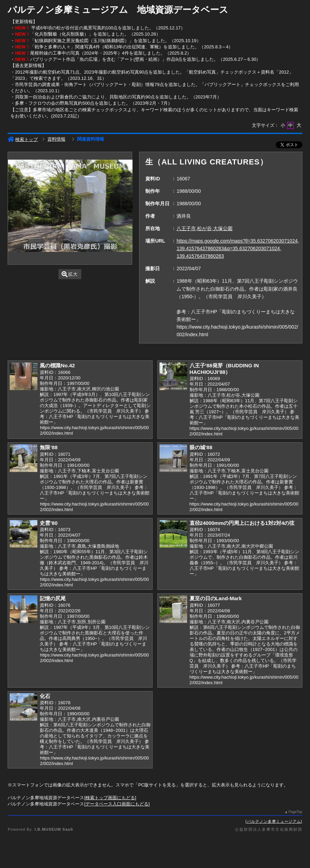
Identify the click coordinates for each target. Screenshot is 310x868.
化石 (45, 696)
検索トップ (23, 139)
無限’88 (49, 447)
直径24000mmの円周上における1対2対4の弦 (242, 523)
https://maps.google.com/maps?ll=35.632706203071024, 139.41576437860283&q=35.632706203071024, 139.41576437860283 (238, 248)
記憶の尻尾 (53, 598)
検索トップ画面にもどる (110, 798)
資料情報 (56, 139)
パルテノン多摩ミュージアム (274, 821)
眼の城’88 (201, 447)
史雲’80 (49, 523)
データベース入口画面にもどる (117, 804)
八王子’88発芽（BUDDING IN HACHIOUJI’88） (224, 369)
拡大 (70, 274)
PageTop (295, 812)
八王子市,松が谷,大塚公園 (204, 228)
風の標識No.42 (57, 365)
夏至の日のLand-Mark (216, 598)
